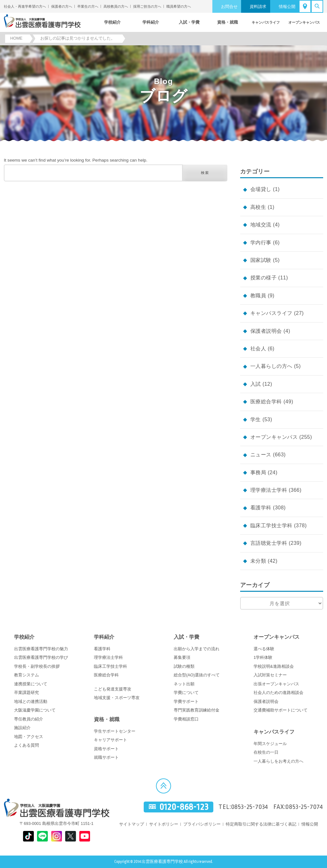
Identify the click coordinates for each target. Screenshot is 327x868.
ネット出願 (184, 684)
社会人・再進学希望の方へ (25, 6)
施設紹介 (22, 728)
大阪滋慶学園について (35, 710)
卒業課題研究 (27, 693)
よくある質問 (27, 745)
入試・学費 (186, 637)
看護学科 (261, 508)
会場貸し (261, 189)
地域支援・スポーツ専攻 (117, 698)
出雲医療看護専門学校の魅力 (41, 649)
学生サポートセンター (115, 731)
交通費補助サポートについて (281, 710)
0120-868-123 (184, 807)
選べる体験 (264, 649)
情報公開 (287, 7)
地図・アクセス (29, 737)
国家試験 (261, 260)
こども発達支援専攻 (113, 689)
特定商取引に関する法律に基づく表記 (261, 824)
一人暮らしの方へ (271, 366)
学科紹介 (104, 637)
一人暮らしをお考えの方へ (278, 761)
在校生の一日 (266, 752)
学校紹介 (24, 637)
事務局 (258, 472)
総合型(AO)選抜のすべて (197, 675)
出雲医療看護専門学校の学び (41, 657)
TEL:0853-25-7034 (243, 807)
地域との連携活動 (31, 701)
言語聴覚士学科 (269, 543)
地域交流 (261, 225)
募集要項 (182, 657)
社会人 (258, 349)
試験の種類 (184, 666)
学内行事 (261, 243)
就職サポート (106, 757)
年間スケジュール (270, 744)
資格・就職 (107, 719)
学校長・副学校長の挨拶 (37, 666)
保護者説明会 (266, 331)
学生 (256, 419)
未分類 (258, 561)
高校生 (258, 207)
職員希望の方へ (179, 6)
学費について (186, 693)
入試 (256, 384)
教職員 (258, 296)
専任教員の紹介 (29, 719)
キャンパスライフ (271, 313)
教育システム (27, 675)
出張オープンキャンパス (276, 684)
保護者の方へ (62, 6)
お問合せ (229, 7)
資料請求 (258, 7)
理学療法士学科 (269, 490)
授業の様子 (263, 278)
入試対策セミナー (270, 675)
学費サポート (186, 701)
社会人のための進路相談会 (278, 693)
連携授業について (31, 684)
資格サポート (106, 749)
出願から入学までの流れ (197, 649)
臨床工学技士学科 (271, 525)
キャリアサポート (110, 740)
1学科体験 (263, 657)
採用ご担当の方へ (147, 6)
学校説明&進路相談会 (274, 666)
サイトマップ (132, 824)
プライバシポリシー (202, 824)
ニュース (261, 455)
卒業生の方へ (88, 6)
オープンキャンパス (274, 437)
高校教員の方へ (116, 6)
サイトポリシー (164, 824)
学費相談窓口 (186, 719)
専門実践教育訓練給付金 (197, 710)
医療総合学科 (266, 402)
